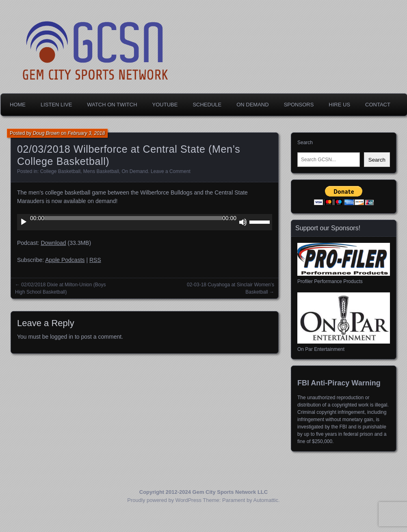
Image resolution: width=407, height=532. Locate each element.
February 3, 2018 (86, 133)
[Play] (24, 222)
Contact (378, 105)
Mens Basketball (101, 171)
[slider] (133, 218)
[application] (145, 222)
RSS (95, 260)
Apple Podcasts (65, 260)
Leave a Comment (171, 171)
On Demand (252, 105)
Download (53, 243)
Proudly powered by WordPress (164, 500)
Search (305, 143)
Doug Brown (46, 133)
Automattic (266, 500)
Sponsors (299, 105)
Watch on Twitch (112, 105)
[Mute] (243, 222)
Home (18, 105)
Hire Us (339, 105)
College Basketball (60, 171)
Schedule (207, 105)
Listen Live (56, 105)
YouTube (165, 105)
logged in (62, 337)
